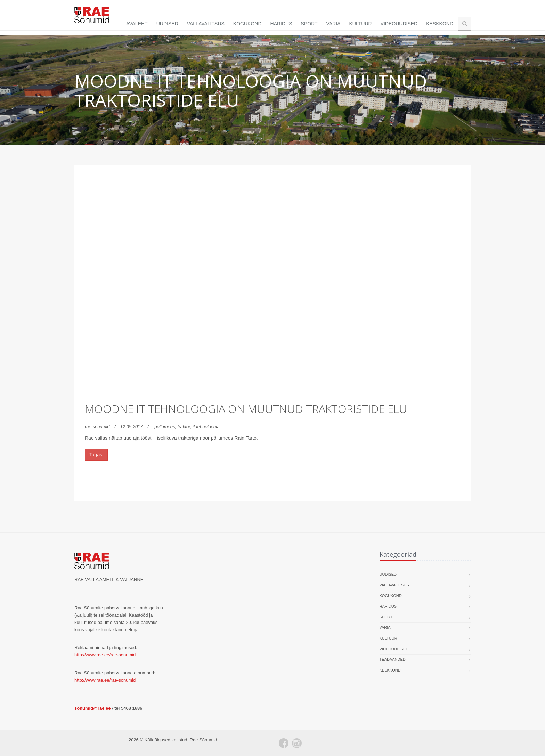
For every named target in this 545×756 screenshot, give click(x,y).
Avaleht (137, 24)
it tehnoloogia (206, 427)
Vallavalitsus (206, 24)
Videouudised (399, 24)
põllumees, (166, 427)
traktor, (185, 427)
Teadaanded (393, 660)
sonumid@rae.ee (92, 709)
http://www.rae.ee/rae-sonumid (105, 655)
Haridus (281, 24)
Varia (333, 24)
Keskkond (440, 24)
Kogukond (247, 24)
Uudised (167, 24)
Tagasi (96, 455)
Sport (309, 24)
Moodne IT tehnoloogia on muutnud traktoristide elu (246, 409)
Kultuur (361, 24)
